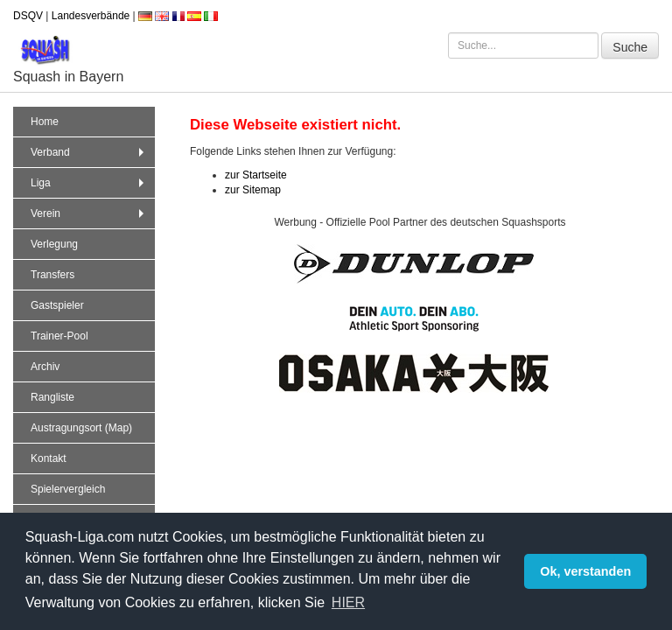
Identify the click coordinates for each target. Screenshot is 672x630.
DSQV (28, 16)
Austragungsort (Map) (81, 428)
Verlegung (54, 244)
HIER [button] (348, 602)
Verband (89, 152)
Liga (89, 183)
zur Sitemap (253, 190)
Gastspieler (57, 305)
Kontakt (49, 458)
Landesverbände (91, 16)
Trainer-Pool (59, 336)
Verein (89, 213)
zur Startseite (256, 175)
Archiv (45, 367)
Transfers (52, 275)
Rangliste (52, 397)
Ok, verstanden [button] (585, 571)
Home (45, 122)
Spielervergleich (68, 489)
